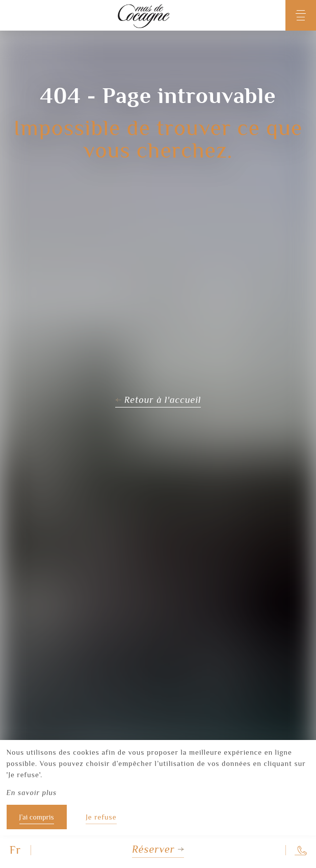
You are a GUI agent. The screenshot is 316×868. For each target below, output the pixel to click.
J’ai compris (37, 817)
